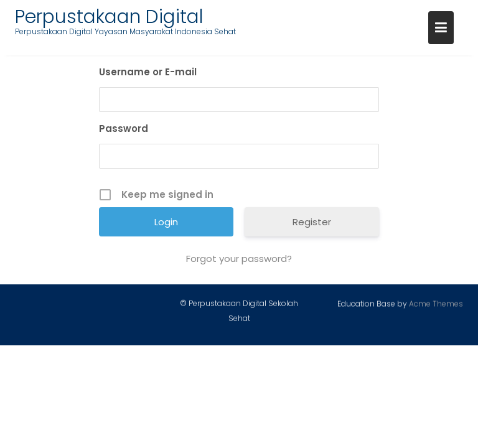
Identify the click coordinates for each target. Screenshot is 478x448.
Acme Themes (436, 304)
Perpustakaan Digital (109, 17)
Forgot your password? (239, 259)
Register (312, 222)
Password (124, 128)
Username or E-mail (148, 72)
